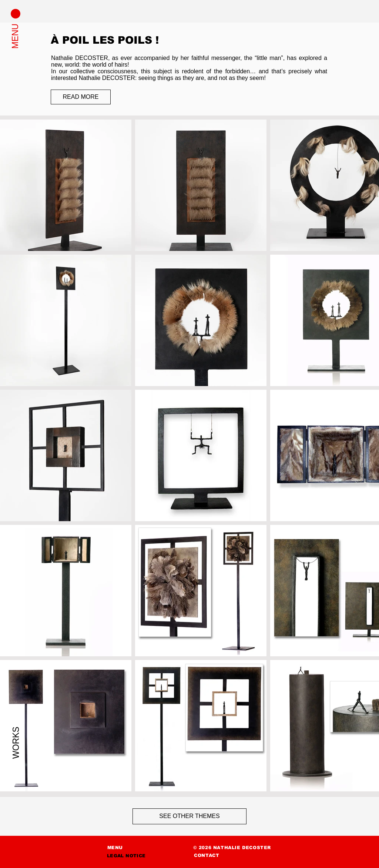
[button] (16, 14)
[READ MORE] (81, 97)
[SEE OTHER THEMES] (189, 816)
